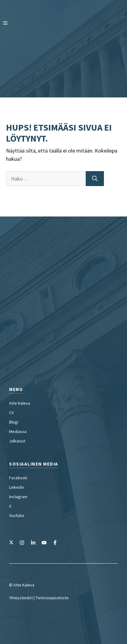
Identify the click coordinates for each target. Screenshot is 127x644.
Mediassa (18, 431)
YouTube (17, 516)
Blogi (14, 422)
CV (11, 413)
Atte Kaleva (20, 403)
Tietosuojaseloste (52, 598)
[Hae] (95, 179)
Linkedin (17, 487)
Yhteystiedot (21, 598)
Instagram (18, 497)
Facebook (18, 478)
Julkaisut (17, 441)
